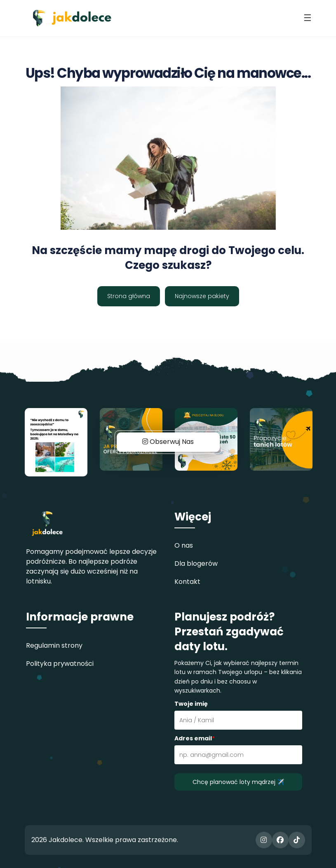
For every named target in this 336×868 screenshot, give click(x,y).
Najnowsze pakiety (202, 296)
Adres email (195, 738)
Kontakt (187, 582)
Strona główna (129, 296)
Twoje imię (191, 704)
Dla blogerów (196, 563)
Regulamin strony (54, 645)
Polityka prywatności (60, 664)
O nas (184, 545)
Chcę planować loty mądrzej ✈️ (238, 782)
